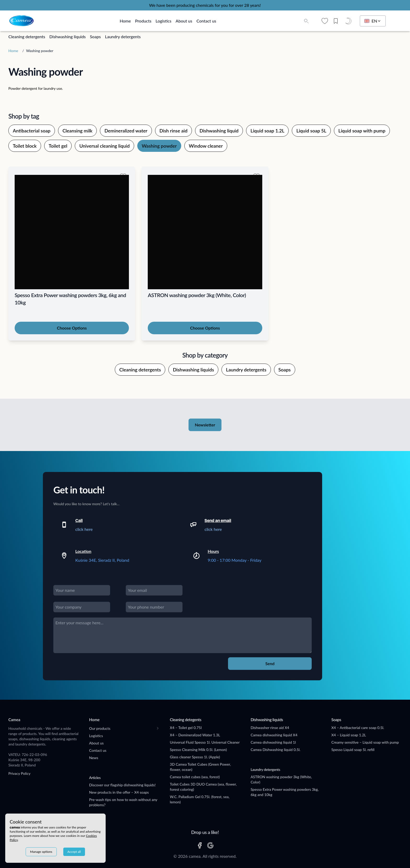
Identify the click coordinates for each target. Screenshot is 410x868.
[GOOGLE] (210, 845)
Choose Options (72, 328)
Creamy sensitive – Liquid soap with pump (365, 742)
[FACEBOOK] (200, 845)
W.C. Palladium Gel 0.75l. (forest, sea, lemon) (200, 799)
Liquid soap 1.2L (267, 131)
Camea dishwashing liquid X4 (274, 735)
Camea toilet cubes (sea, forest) (195, 777)
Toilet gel (58, 146)
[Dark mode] (349, 21)
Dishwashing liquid (219, 131)
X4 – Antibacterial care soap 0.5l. (358, 728)
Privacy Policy (19, 773)
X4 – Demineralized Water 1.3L (195, 735)
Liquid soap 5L (311, 131)
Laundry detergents (123, 37)
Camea (14, 720)
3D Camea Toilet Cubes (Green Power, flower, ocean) (200, 767)
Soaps (95, 37)
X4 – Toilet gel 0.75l (186, 728)
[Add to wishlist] (123, 176)
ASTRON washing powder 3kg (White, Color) (281, 779)
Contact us (206, 21)
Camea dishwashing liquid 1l (273, 742)
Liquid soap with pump (362, 131)
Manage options (41, 852)
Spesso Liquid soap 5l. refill (353, 750)
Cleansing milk (78, 131)
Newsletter (205, 425)
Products (143, 21)
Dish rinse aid (173, 131)
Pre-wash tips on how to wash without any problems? (123, 802)
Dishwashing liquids (68, 37)
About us (184, 21)
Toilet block (25, 146)
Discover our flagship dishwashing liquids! (122, 785)
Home (125, 21)
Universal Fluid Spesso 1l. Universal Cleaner (205, 742)
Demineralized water (126, 131)
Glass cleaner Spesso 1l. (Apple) (195, 757)
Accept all (74, 852)
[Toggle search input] (306, 21)
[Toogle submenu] (158, 728)
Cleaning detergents (27, 37)
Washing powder (159, 146)
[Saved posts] (338, 21)
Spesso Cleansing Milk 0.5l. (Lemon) (198, 750)
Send (270, 663)
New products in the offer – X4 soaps (119, 792)
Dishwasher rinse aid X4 (270, 728)
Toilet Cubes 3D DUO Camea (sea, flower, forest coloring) (203, 787)
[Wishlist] (325, 21)
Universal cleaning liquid (104, 146)
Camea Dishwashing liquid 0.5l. (275, 750)
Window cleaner (206, 146)
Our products (100, 728)
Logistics (164, 21)
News (94, 758)
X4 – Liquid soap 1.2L (349, 735)
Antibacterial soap (32, 131)
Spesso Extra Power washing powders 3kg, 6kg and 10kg (284, 792)
